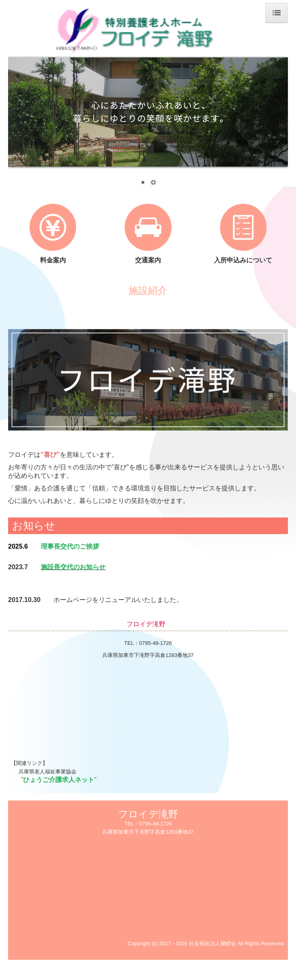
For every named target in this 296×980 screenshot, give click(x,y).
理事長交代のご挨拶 (70, 546)
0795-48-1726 (155, 643)
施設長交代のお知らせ (73, 567)
